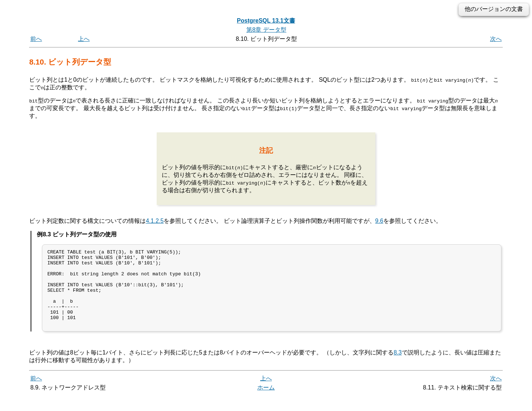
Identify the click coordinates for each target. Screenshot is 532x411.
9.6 (379, 221)
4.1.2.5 (155, 221)
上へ (84, 39)
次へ (496, 39)
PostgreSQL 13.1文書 (266, 21)
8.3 (398, 368)
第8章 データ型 (266, 30)
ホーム (266, 403)
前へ (36, 39)
